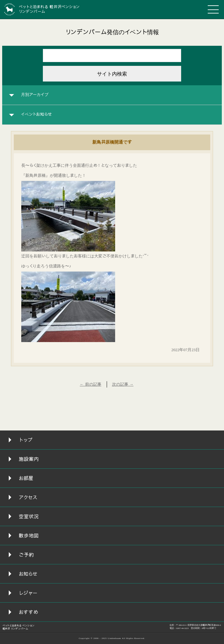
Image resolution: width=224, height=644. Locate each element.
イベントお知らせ (36, 114)
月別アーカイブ (35, 95)
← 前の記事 (91, 384)
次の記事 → (123, 384)
